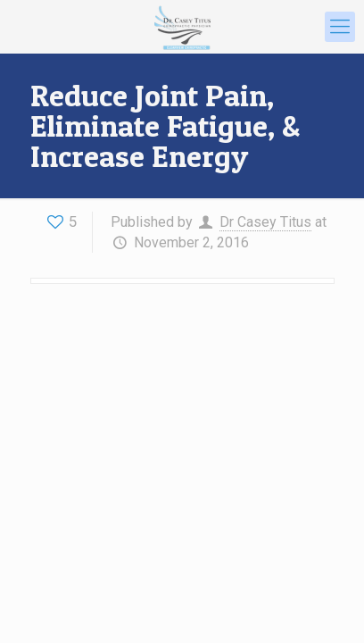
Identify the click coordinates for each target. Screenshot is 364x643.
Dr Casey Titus (265, 222)
